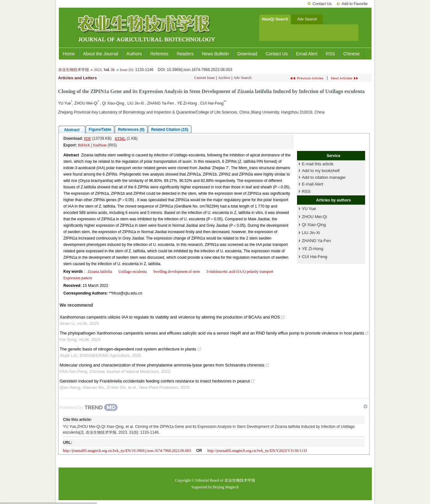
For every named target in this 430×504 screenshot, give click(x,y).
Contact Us (322, 4)
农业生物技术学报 (74, 70)
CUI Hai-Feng (314, 257)
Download (247, 54)
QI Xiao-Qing (314, 225)
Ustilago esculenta (133, 272)
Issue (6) (126, 70)
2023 (98, 70)
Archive (224, 78)
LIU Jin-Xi (311, 233)
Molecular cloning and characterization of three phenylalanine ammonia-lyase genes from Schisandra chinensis (165, 365)
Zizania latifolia (100, 272)
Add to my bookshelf (321, 171)
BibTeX (84, 145)
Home (69, 54)
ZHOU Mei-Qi (314, 217)
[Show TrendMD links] (365, 406)
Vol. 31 (109, 70)
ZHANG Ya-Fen (316, 241)
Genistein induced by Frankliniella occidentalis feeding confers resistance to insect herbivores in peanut (157, 381)
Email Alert (307, 54)
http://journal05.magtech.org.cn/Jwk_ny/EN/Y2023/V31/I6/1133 (257, 451)
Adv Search (242, 78)
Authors (134, 54)
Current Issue (205, 78)
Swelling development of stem (176, 272)
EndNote (100, 145)
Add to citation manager (324, 177)
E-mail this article (318, 164)
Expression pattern (78, 278)
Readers (185, 54)
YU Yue (309, 209)
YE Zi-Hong (313, 249)
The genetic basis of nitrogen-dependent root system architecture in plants (131, 349)
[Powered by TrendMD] (89, 407)
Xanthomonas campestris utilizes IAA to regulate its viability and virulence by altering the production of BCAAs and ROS (172, 317)
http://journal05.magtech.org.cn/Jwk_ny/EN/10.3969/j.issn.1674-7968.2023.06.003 (127, 451)
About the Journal (101, 54)
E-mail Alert (312, 184)
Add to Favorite (354, 4)
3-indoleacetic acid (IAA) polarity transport (240, 272)
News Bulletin (216, 54)
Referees (159, 54)
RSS (330, 54)
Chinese (352, 54)
